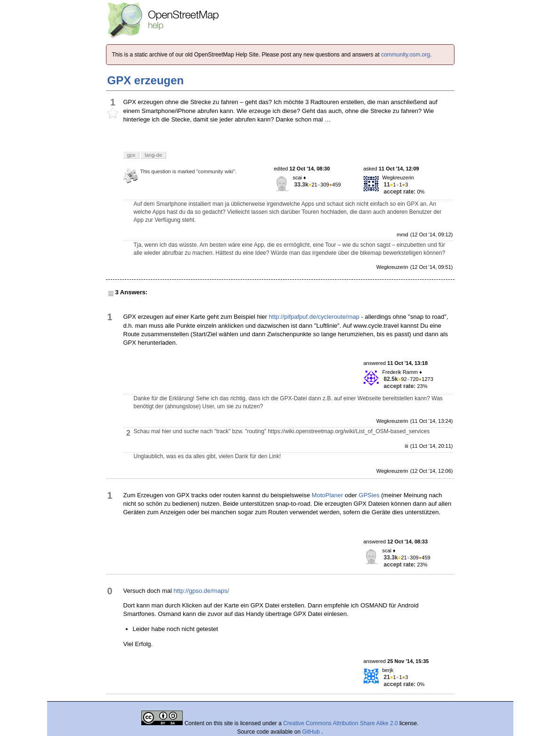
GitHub (312, 732)
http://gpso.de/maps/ (201, 591)
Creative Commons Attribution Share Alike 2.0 (340, 723)
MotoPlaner (327, 495)
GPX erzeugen (146, 80)
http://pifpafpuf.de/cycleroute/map (314, 317)
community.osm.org (406, 55)
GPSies (369, 495)
